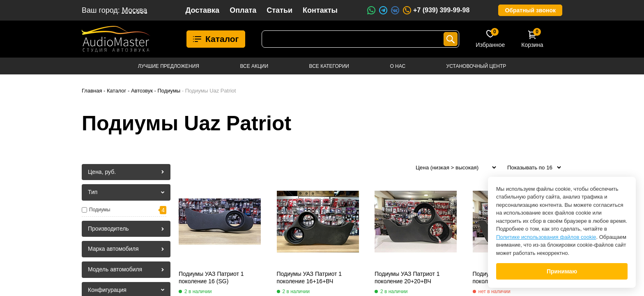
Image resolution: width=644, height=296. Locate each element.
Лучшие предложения (169, 66)
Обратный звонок (530, 10)
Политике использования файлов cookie (546, 237)
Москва (135, 10)
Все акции (254, 66)
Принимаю (562, 271)
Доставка (202, 10)
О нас (398, 66)
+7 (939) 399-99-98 (436, 10)
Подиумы (100, 210)
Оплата (243, 10)
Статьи (279, 10)
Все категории (329, 66)
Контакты (320, 10)
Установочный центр (476, 66)
